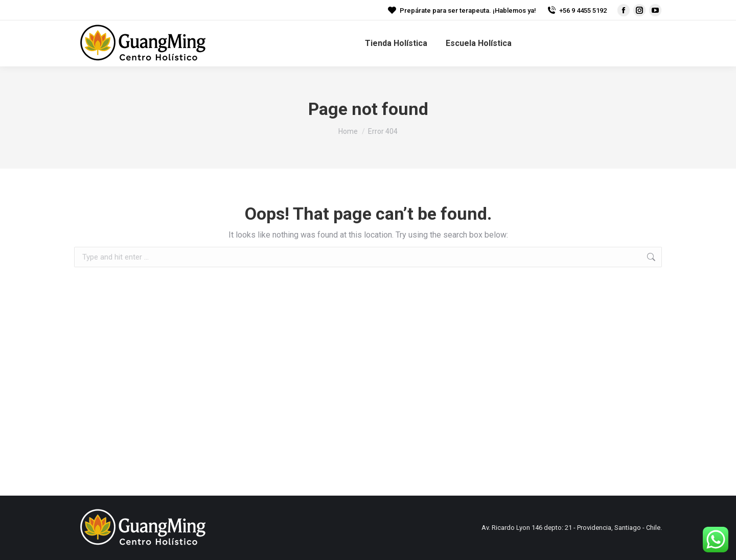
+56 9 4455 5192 (577, 10)
